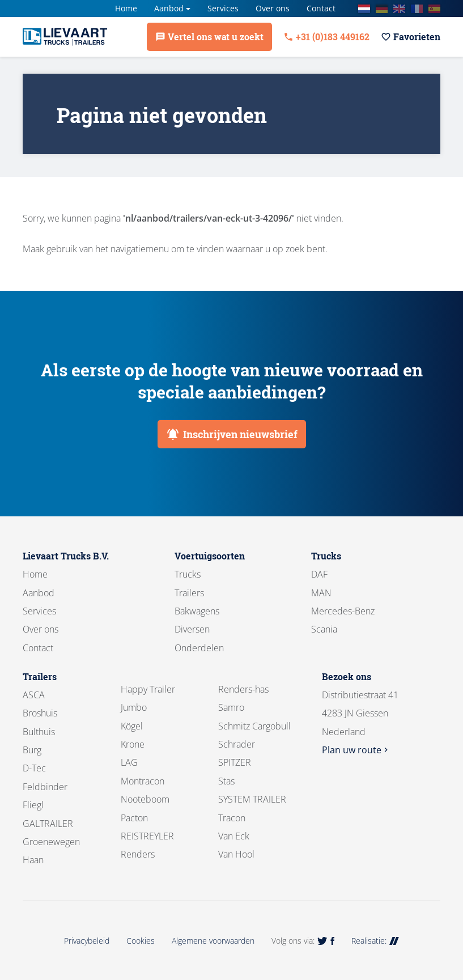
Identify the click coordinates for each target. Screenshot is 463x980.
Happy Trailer (148, 689)
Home (126, 8)
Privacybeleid (87, 941)
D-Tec (34, 768)
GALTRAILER (48, 824)
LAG (129, 762)
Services (223, 8)
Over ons (273, 8)
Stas (226, 781)
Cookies (141, 941)
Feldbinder (45, 787)
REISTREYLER (147, 836)
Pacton (134, 818)
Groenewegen (51, 842)
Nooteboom (145, 799)
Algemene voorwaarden (213, 941)
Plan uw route (356, 750)
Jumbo (134, 707)
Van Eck (234, 836)
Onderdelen (199, 648)
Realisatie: (375, 941)
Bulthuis (39, 732)
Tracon (232, 818)
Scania (324, 629)
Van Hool (236, 854)
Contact (321, 8)
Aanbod (169, 8)
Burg (32, 750)
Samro (231, 707)
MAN (321, 593)
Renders (138, 854)
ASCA (34, 695)
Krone (133, 744)
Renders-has (243, 689)
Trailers (189, 593)
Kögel (132, 726)
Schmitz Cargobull (254, 726)
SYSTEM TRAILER (252, 799)
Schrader (237, 744)
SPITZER (235, 762)
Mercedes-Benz (343, 611)
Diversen (192, 629)
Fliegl (33, 805)
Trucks (188, 574)
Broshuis (40, 713)
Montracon (143, 781)
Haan (33, 860)
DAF (319, 574)
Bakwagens (197, 611)
